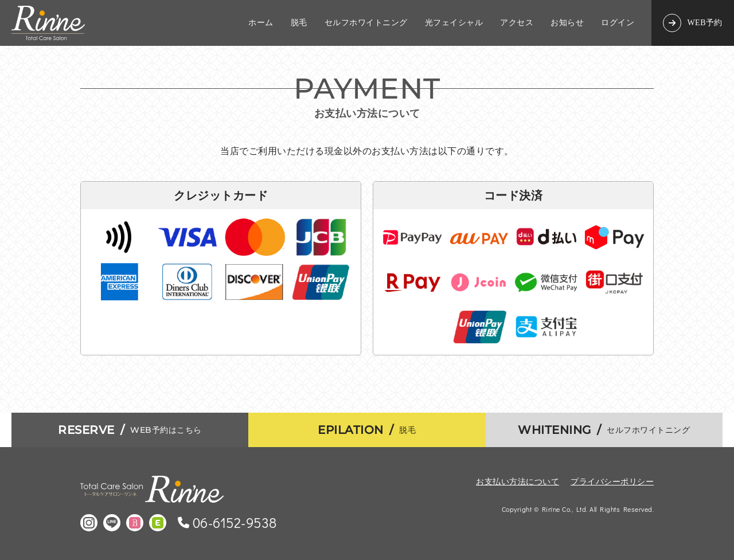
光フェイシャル (454, 23)
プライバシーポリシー (612, 481)
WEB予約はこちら (130, 430)
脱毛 (299, 23)
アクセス (517, 23)
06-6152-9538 (235, 523)
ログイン (618, 23)
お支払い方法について (518, 481)
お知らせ (567, 23)
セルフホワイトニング (366, 23)
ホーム (261, 23)
